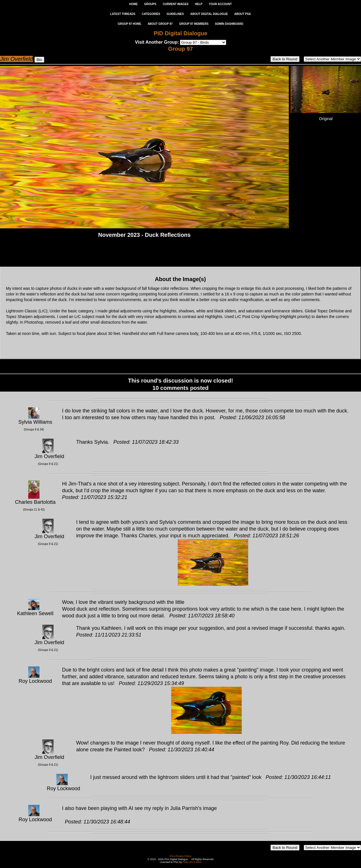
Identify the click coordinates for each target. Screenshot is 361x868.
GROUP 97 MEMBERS (194, 24)
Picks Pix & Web (192, 862)
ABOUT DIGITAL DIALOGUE (209, 14)
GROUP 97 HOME (129, 24)
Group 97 (180, 49)
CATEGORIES (151, 14)
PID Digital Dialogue (180, 33)
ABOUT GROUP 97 (160, 24)
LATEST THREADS (123, 14)
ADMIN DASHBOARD (229, 24)
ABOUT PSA (242, 14)
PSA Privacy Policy (180, 856)
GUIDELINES (175, 14)
